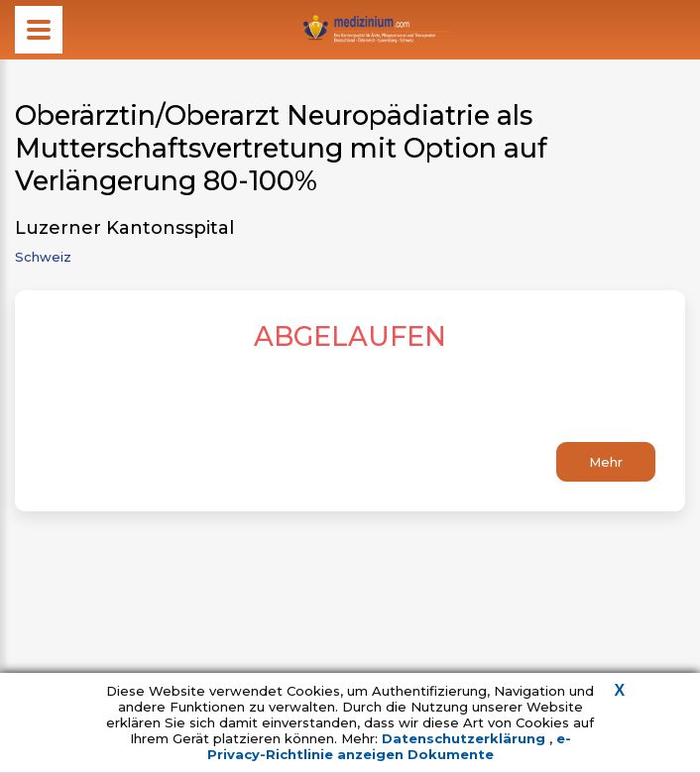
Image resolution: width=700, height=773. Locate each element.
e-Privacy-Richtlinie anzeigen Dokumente (389, 746)
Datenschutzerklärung (466, 738)
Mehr (606, 462)
